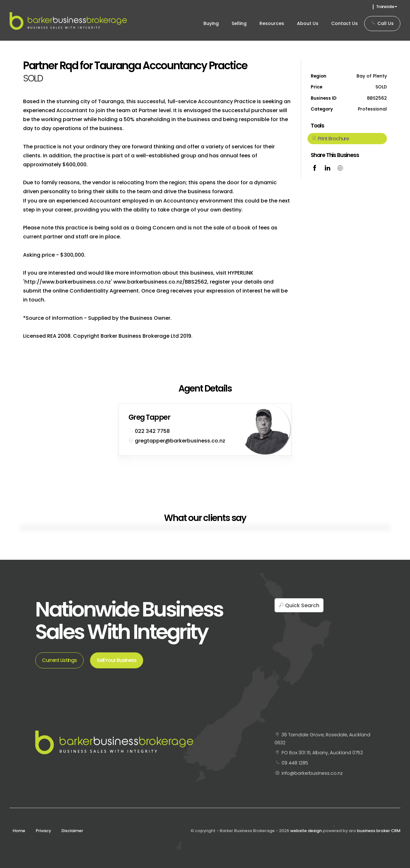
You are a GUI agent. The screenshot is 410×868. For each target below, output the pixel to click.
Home (19, 831)
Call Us (382, 23)
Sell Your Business (117, 660)
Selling (239, 23)
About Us (308, 23)
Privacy (43, 831)
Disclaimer (72, 831)
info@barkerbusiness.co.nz (312, 773)
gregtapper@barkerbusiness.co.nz (180, 441)
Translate (387, 7)
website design (306, 831)
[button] (347, 138)
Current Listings (59, 660)
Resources (272, 23)
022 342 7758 (152, 431)
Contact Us (344, 23)
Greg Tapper (149, 417)
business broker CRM (379, 831)
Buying (211, 23)
